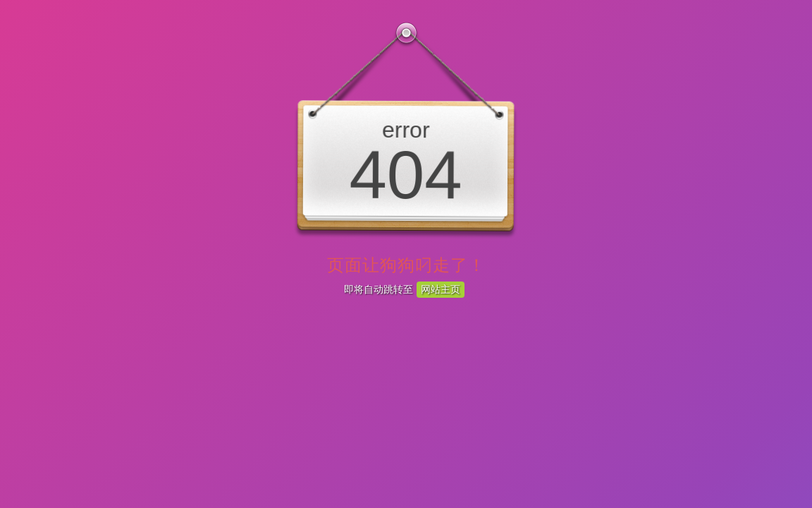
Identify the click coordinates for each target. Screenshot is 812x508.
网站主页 (441, 289)
